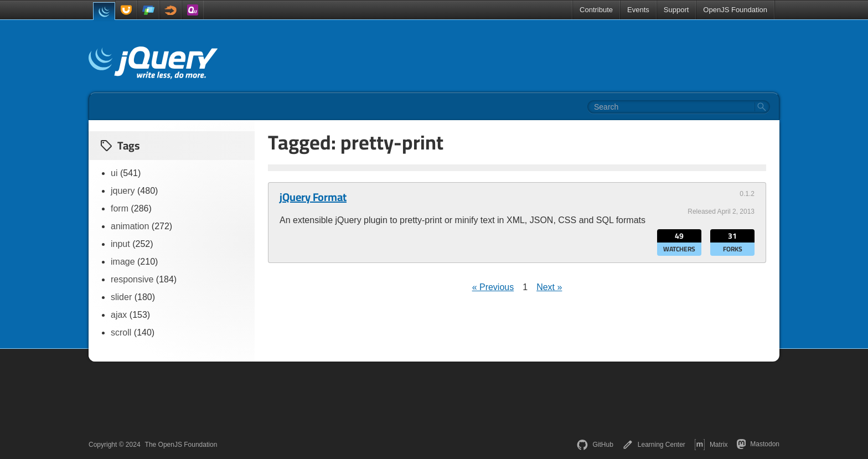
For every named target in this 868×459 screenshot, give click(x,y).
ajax (119, 315)
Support (676, 10)
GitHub (595, 445)
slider (121, 297)
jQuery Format (313, 197)
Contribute (596, 10)
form (120, 208)
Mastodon (758, 444)
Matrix (711, 445)
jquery (123, 191)
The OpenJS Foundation (181, 445)
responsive (132, 279)
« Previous (493, 287)
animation (130, 226)
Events (638, 10)
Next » (549, 287)
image (123, 262)
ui (114, 173)
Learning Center (654, 445)
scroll (121, 332)
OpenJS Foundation (735, 10)
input (120, 244)
